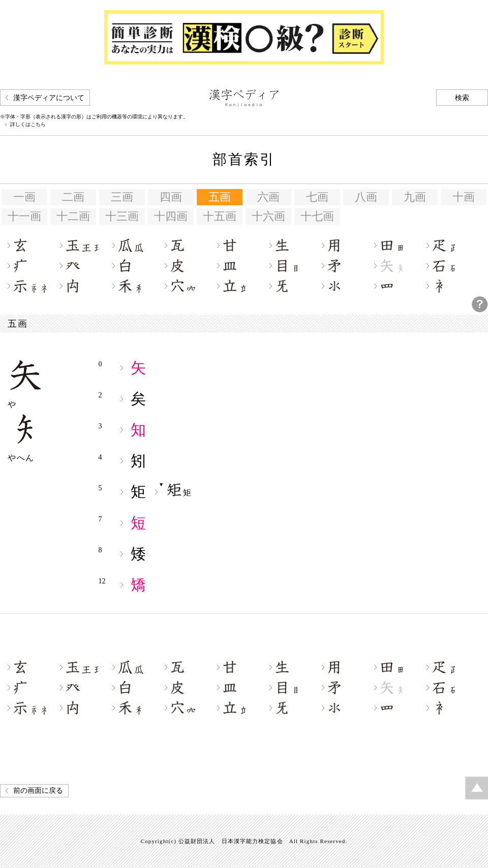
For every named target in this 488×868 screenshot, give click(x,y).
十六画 (268, 216)
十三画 (122, 216)
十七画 (317, 216)
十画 (464, 197)
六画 (268, 197)
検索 (462, 98)
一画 (24, 197)
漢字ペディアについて (49, 98)
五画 (220, 197)
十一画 (24, 216)
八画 (366, 197)
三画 (122, 197)
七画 (317, 197)
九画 (415, 197)
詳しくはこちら (28, 125)
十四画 (171, 216)
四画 (171, 197)
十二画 (73, 216)
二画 (73, 197)
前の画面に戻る (38, 790)
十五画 (220, 216)
